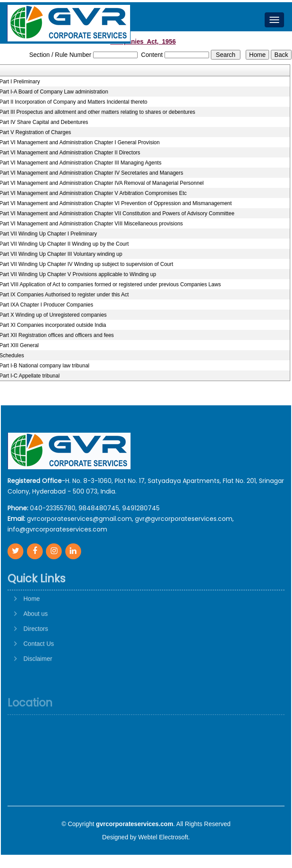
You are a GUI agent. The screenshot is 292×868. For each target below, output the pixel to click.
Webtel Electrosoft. (164, 837)
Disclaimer (38, 685)
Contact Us (39, 670)
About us (36, 640)
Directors (36, 655)
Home (32, 625)
